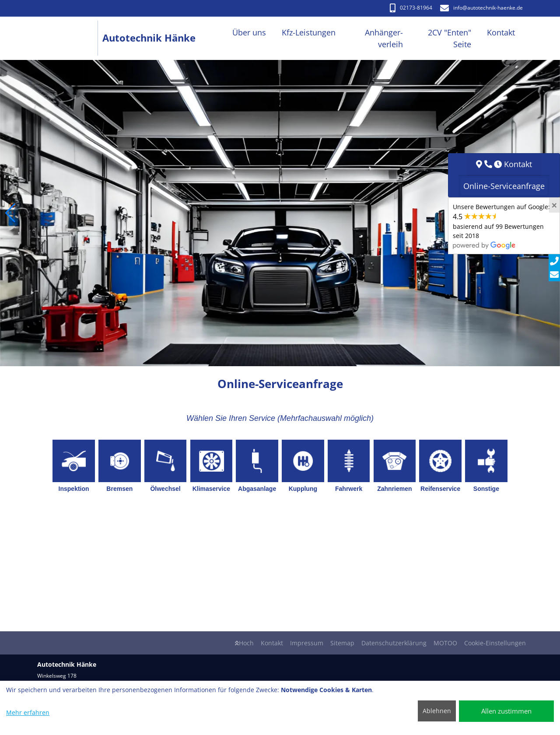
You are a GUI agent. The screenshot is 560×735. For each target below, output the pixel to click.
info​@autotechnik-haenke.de (481, 8)
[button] (10, 213)
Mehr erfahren (28, 712)
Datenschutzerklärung (394, 643)
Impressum (307, 643)
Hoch (244, 643)
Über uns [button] (249, 32)
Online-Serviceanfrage (504, 186)
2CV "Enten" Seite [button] (450, 38)
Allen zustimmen (506, 711)
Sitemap (342, 643)
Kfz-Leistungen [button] (309, 32)
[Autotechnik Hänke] (70, 38)
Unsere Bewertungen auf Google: (501, 226)
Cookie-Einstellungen (495, 643)
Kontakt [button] (501, 32)
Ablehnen (437, 711)
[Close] (554, 205)
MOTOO (445, 643)
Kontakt (272, 643)
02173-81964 (411, 8)
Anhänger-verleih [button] (384, 38)
